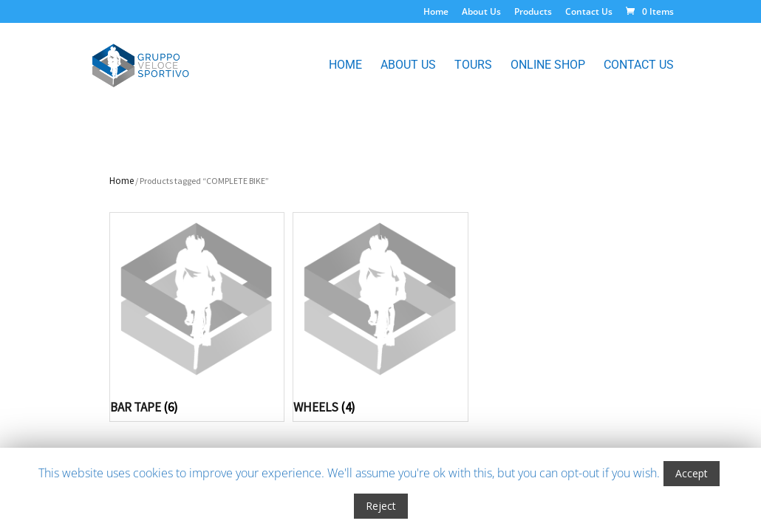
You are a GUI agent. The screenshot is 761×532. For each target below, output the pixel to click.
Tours (473, 66)
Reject (381, 506)
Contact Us (589, 13)
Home (436, 13)
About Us (481, 13)
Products (533, 13)
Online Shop (548, 66)
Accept (692, 473)
